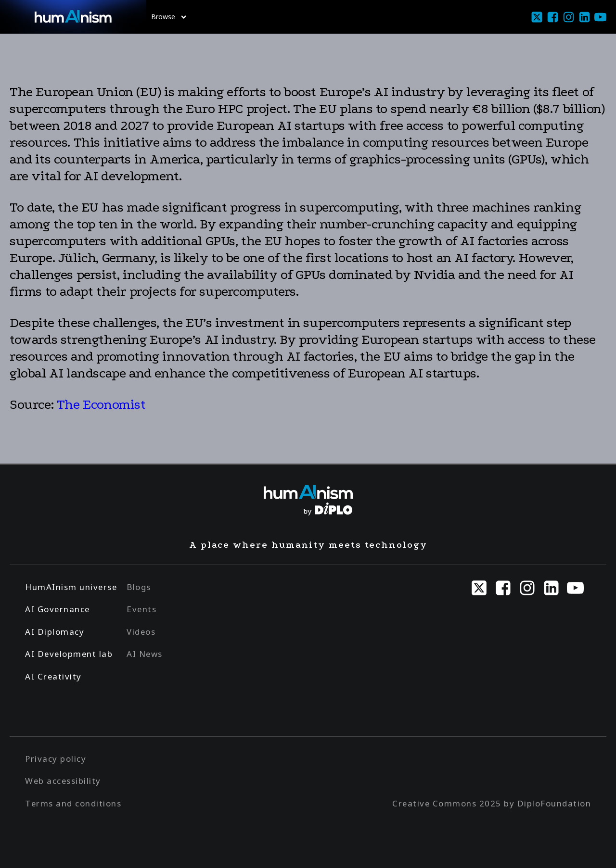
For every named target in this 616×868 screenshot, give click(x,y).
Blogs (139, 587)
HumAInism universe (71, 587)
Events (141, 609)
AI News (145, 654)
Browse (169, 17)
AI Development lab (69, 654)
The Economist (101, 404)
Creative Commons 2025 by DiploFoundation (492, 803)
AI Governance (58, 609)
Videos (141, 632)
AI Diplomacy (55, 632)
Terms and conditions (73, 803)
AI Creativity (53, 676)
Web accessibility (63, 781)
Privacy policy (56, 759)
